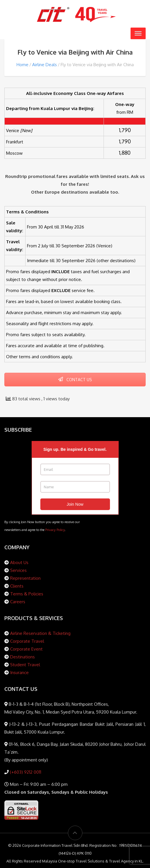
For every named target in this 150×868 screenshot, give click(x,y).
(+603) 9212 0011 (25, 772)
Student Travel (25, 665)
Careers (18, 602)
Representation (25, 578)
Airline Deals (45, 65)
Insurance (19, 672)
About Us (19, 562)
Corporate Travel (27, 641)
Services (18, 570)
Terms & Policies (27, 594)
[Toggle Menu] (138, 33)
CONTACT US (75, 380)
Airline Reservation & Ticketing (40, 633)
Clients (17, 586)
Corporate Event (26, 649)
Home (22, 65)
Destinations (22, 657)
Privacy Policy (55, 530)
